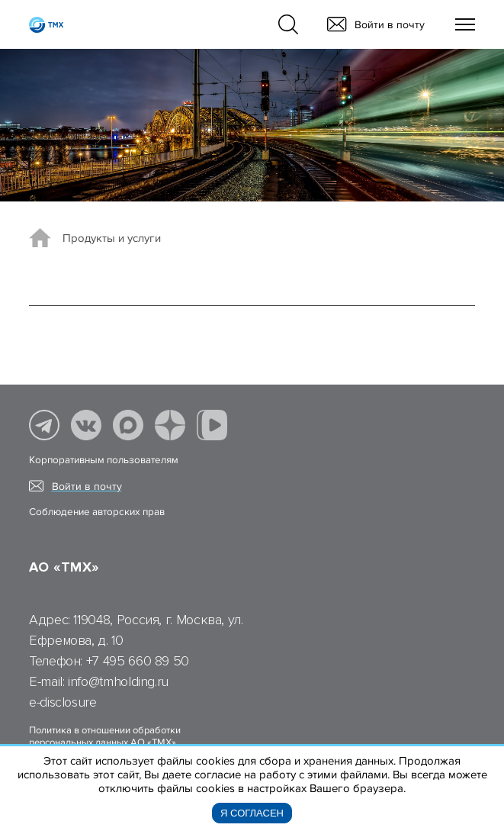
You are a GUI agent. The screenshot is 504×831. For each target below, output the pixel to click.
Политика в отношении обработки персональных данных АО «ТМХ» (105, 736)
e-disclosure (63, 702)
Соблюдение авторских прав (97, 512)
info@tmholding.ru (118, 681)
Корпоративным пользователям (104, 460)
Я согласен (252, 813)
